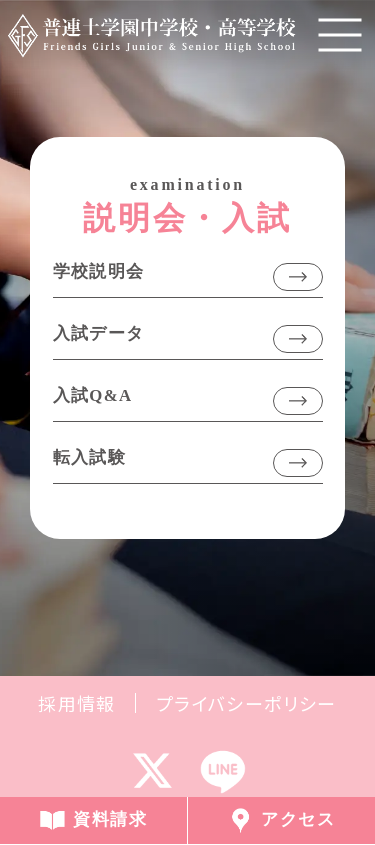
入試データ (99, 333)
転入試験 (90, 457)
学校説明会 (99, 271)
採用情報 (77, 703)
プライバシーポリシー (246, 703)
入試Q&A (93, 395)
